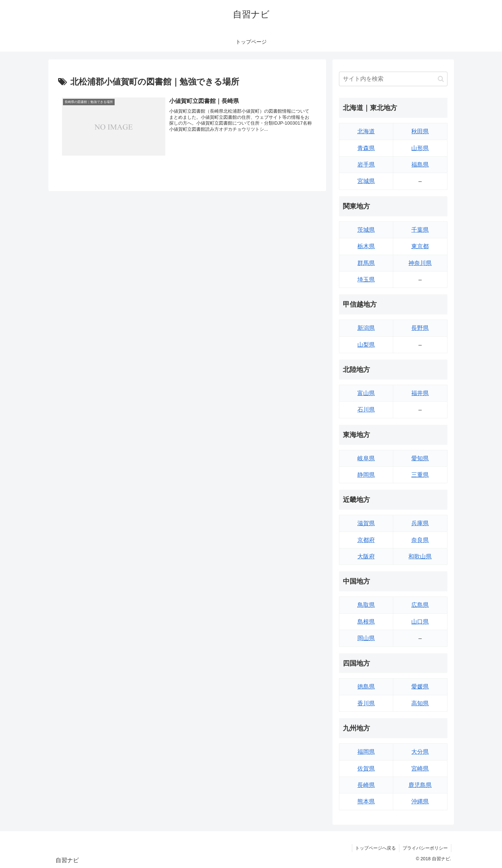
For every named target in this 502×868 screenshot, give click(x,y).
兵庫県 (420, 523)
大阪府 (366, 557)
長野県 (420, 328)
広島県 (420, 605)
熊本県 (366, 802)
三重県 (420, 475)
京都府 (366, 540)
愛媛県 (420, 687)
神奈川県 (420, 263)
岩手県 (366, 165)
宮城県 (366, 181)
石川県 (366, 410)
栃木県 (366, 246)
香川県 (366, 703)
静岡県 (366, 475)
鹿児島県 (420, 785)
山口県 (420, 622)
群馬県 (366, 263)
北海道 (366, 131)
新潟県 (366, 328)
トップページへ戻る (375, 848)
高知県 (420, 703)
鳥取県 (366, 605)
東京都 (420, 246)
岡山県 (366, 638)
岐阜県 (366, 458)
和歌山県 (420, 557)
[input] (393, 79)
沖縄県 (420, 802)
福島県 (420, 165)
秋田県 (420, 131)
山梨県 (366, 345)
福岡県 (366, 752)
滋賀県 (366, 523)
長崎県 (366, 785)
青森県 (366, 148)
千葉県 (420, 230)
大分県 (420, 752)
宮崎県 (420, 769)
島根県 (366, 622)
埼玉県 (366, 280)
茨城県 (366, 230)
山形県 (420, 148)
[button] (441, 79)
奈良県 (420, 540)
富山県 (366, 393)
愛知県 (420, 458)
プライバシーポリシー (425, 848)
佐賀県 (366, 769)
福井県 (420, 393)
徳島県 (366, 687)
